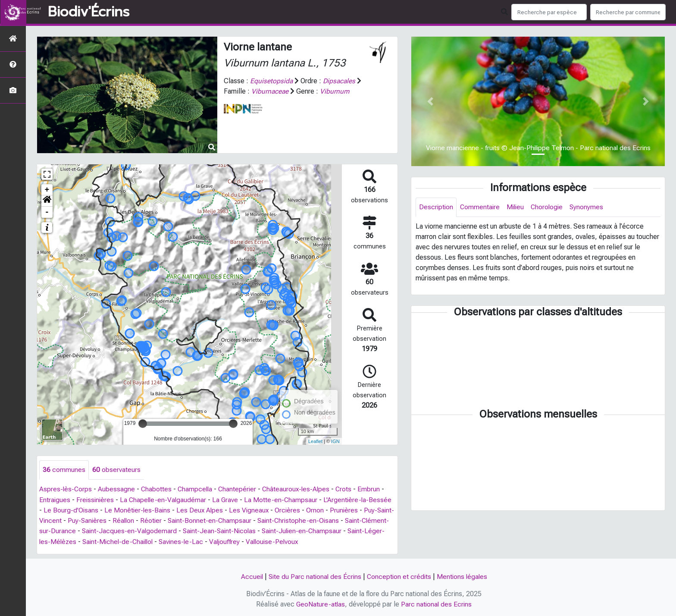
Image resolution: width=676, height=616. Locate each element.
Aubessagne (117, 489)
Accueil (249, 576)
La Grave (229, 500)
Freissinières (96, 500)
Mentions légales (464, 576)
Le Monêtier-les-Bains (163, 510)
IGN (335, 441)
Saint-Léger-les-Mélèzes (82, 541)
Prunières (372, 510)
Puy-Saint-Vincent (66, 520)
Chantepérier (240, 489)
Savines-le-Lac (229, 541)
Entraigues (55, 500)
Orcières (316, 510)
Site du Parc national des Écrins (314, 576)
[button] (47, 201)
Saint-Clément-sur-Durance (80, 531)
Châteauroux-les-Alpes (300, 489)
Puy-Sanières (119, 520)
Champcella (197, 489)
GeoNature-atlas (320, 604)
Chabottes (157, 489)
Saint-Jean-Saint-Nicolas (268, 531)
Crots (349, 489)
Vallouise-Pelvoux (323, 541)
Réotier (184, 520)
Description (437, 207)
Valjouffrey (274, 541)
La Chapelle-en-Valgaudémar (166, 500)
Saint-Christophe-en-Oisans (334, 520)
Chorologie (550, 207)
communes (64, 470)
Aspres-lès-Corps (66, 489)
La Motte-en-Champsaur (285, 500)
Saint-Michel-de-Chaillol (163, 541)
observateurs (116, 470)
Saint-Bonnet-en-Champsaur (244, 520)
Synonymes (591, 207)
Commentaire (481, 207)
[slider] (143, 424)
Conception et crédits (400, 576)
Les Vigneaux (276, 510)
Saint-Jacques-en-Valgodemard (176, 531)
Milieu (518, 207)
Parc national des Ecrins (437, 604)
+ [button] (47, 190)
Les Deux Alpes (226, 510)
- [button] (47, 212)
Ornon (343, 510)
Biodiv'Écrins (89, 12)
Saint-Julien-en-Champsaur (352, 531)
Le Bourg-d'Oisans (96, 510)
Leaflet (315, 441)
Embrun (374, 489)
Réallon (156, 520)
